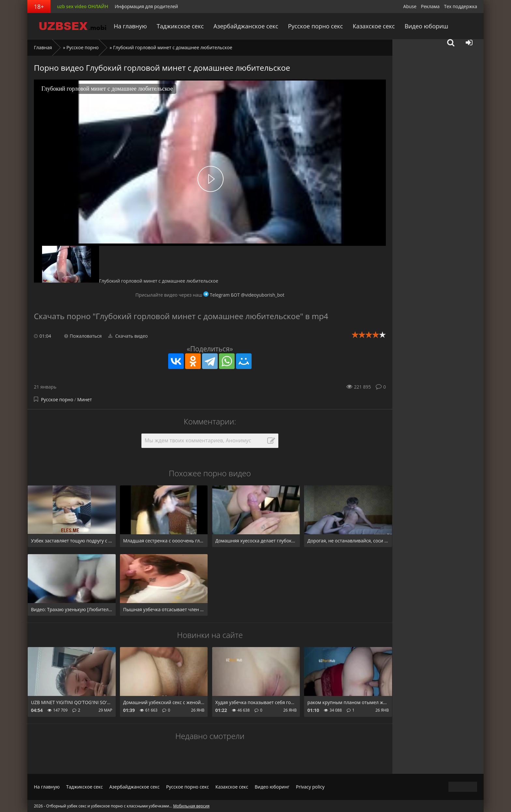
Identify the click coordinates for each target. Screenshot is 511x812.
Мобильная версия (191, 806)
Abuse (410, 6)
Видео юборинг (272, 787)
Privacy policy (310, 787)
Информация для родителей (146, 6)
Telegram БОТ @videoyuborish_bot (244, 295)
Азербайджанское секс (246, 26)
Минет (85, 399)
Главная (43, 47)
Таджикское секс (180, 26)
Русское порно (83, 47)
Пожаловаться (83, 336)
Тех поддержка (461, 6)
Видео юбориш (426, 26)
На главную (130, 26)
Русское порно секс (316, 26)
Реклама (430, 6)
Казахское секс (374, 26)
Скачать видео (128, 336)
